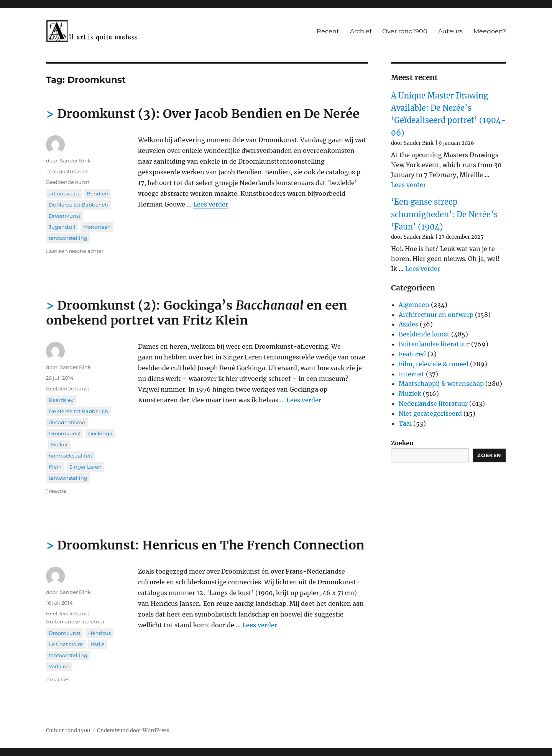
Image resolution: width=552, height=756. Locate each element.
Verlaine (59, 666)
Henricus (99, 633)
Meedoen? (490, 31)
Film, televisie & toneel (434, 364)
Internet (412, 374)
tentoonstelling (68, 238)
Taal (405, 423)
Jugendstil (62, 227)
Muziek (410, 394)
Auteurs (450, 31)
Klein (55, 467)
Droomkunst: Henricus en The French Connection (211, 545)
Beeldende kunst (68, 182)
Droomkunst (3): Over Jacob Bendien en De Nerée (208, 114)
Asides (408, 324)
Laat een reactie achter (75, 251)
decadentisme (67, 422)
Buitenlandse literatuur (75, 622)
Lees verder (211, 204)
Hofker (59, 444)
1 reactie (56, 491)
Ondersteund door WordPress (133, 731)
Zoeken (402, 443)
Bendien (98, 194)
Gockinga (100, 433)
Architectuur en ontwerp (436, 315)
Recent (328, 31)
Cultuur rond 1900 (68, 731)
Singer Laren (85, 467)
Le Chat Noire (66, 644)
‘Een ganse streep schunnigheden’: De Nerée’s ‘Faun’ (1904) (444, 214)
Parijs (97, 644)
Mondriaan (97, 227)
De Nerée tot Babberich (78, 205)
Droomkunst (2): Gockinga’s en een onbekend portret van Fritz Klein (197, 313)
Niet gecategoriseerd (430, 413)
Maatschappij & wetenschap (441, 384)
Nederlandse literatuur (433, 403)
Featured (412, 354)
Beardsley (61, 400)
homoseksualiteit (71, 456)
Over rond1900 (405, 31)
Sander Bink (75, 161)
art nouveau (64, 194)
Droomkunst (65, 216)
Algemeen (414, 305)
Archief (361, 31)
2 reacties (58, 679)
